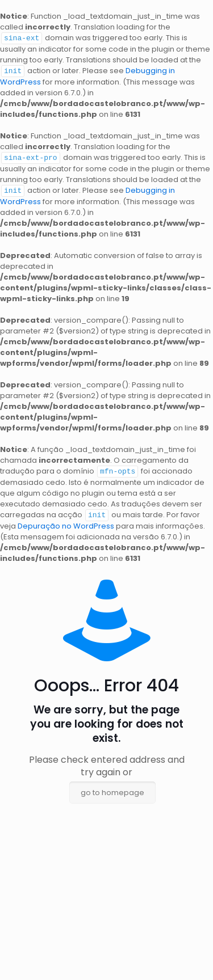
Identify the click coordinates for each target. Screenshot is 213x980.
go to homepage (112, 789)
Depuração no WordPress (66, 523)
